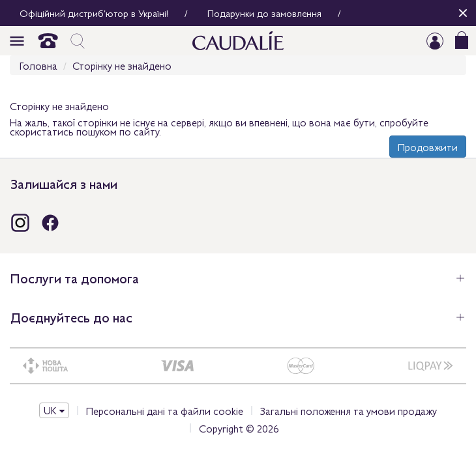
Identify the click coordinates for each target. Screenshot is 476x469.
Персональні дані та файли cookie (165, 410)
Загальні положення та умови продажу (349, 410)
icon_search (78, 41)
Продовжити (428, 147)
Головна (38, 65)
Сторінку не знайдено (122, 65)
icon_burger (17, 41)
